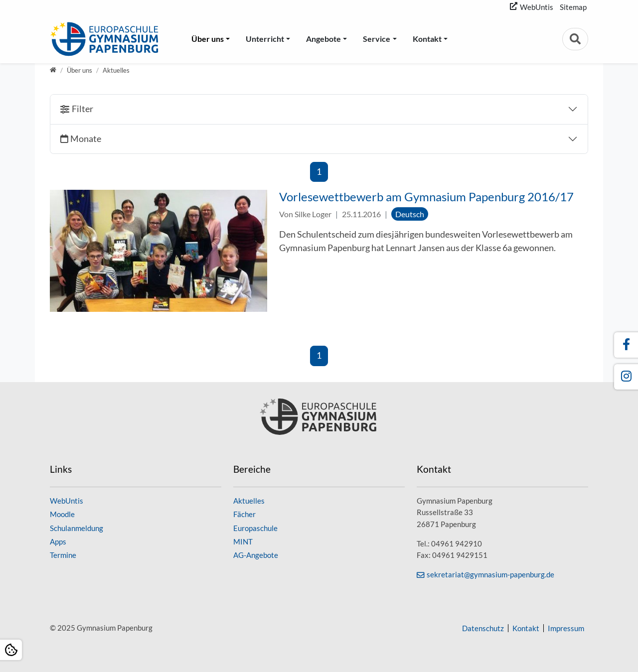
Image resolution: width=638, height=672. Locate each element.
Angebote (323, 39)
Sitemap (573, 7)
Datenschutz (483, 628)
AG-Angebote (256, 555)
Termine (63, 555)
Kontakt (427, 39)
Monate (86, 139)
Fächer (244, 514)
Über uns (208, 39)
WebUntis (537, 7)
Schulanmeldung (77, 528)
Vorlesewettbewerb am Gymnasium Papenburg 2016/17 (426, 197)
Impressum (566, 628)
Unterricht (265, 39)
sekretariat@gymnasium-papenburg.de (490, 574)
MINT (243, 541)
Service (377, 39)
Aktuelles (249, 501)
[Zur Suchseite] (575, 39)
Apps (58, 541)
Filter (82, 109)
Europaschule (255, 528)
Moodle (62, 514)
